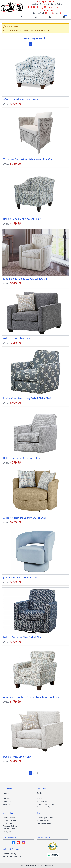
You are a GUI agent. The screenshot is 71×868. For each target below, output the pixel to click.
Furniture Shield (43, 801)
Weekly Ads (7, 832)
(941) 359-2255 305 (53, 13)
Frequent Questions (10, 829)
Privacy (40, 796)
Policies (40, 799)
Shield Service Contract (46, 804)
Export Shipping (9, 823)
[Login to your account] (50, 17)
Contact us (7, 801)
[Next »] (41, 44)
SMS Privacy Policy (9, 854)
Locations (35, 4)
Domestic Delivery (9, 820)
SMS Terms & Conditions (12, 856)
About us (6, 793)
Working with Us (43, 820)
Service (40, 793)
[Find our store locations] (22, 17)
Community (7, 799)
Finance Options (56, 4)
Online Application (44, 823)
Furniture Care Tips (44, 807)
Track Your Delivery (10, 826)
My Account (44, 4)
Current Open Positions (46, 818)
